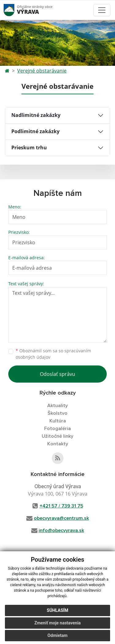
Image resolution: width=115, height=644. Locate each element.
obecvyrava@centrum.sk (61, 518)
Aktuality (57, 406)
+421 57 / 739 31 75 (61, 506)
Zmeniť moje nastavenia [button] (57, 623)
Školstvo (57, 413)
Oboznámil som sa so (53, 354)
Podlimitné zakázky (35, 131)
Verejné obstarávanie (42, 71)
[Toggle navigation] (102, 10)
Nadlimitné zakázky (36, 115)
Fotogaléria (57, 429)
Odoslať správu (57, 374)
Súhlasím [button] (58, 610)
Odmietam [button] (57, 635)
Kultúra (58, 421)
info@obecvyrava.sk (61, 530)
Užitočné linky (57, 436)
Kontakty (58, 444)
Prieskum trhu (29, 148)
